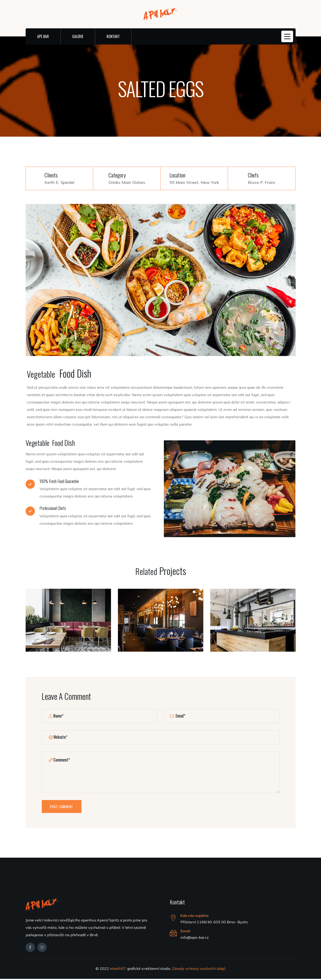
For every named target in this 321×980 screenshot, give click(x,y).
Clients (51, 175)
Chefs (253, 175)
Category (117, 175)
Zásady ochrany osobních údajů (199, 970)
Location (177, 175)
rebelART (118, 970)
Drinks (114, 182)
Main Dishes (133, 182)
